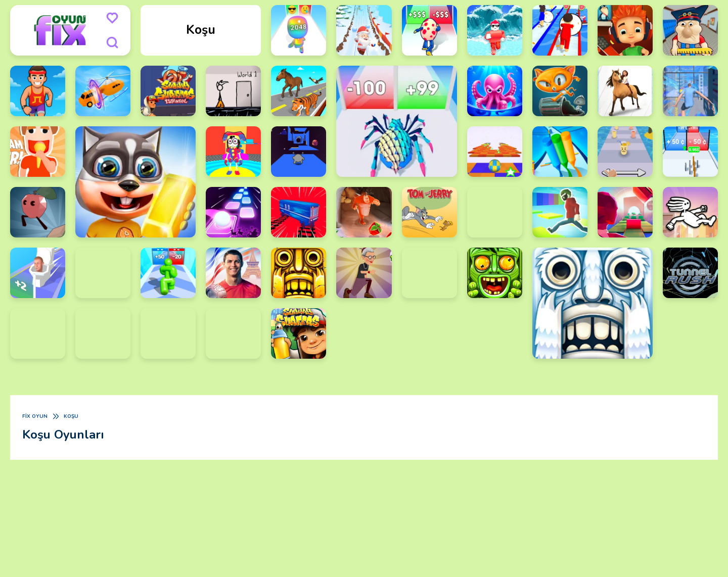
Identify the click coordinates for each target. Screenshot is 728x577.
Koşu (71, 416)
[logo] (60, 30)
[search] (112, 42)
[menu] (112, 18)
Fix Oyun (35, 416)
